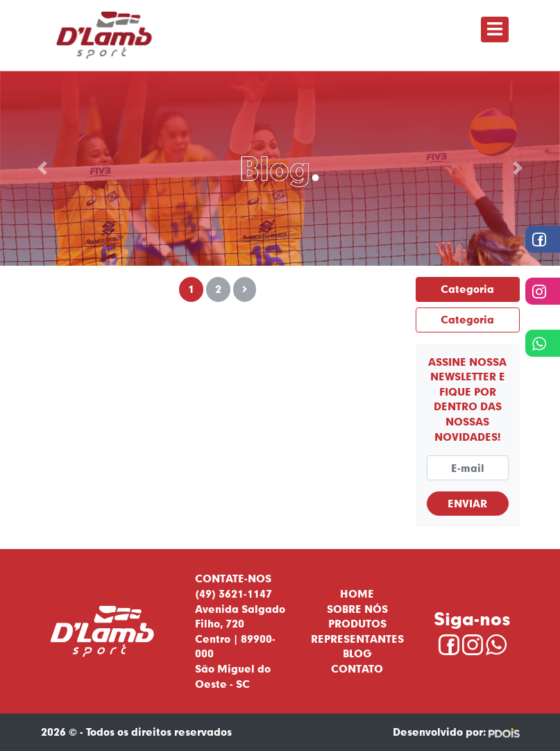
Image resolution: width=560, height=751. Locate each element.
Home (357, 593)
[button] (42, 169)
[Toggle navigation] (495, 29)
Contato (357, 668)
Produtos (357, 623)
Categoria (467, 289)
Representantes (357, 639)
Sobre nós (357, 609)
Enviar (467, 503)
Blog (357, 653)
